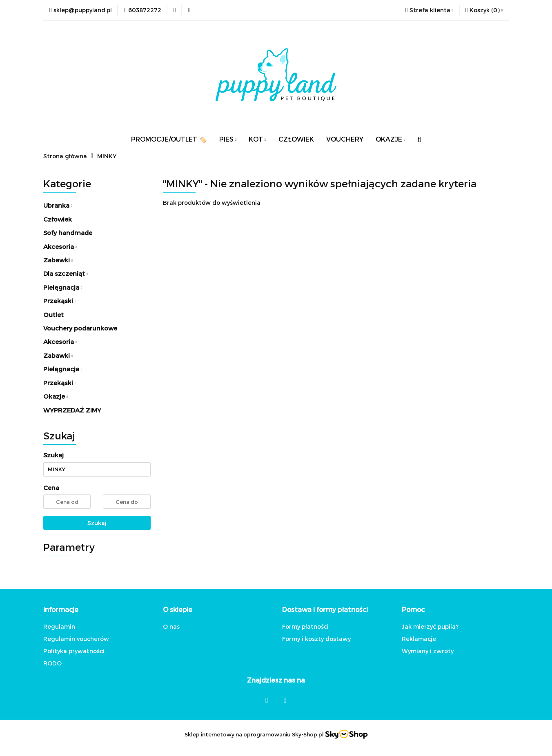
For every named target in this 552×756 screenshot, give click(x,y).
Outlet (53, 315)
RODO (52, 663)
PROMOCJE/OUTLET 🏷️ (169, 139)
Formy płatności (305, 626)
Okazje (56, 396)
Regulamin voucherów (76, 639)
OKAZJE (391, 139)
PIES (228, 139)
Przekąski (60, 301)
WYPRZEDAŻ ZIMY (72, 410)
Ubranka (58, 205)
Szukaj (97, 523)
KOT (257, 139)
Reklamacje (419, 639)
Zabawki (58, 260)
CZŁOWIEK (296, 139)
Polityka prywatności (74, 651)
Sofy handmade (68, 233)
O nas (171, 626)
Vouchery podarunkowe (80, 328)
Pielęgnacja (63, 287)
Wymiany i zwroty (428, 651)
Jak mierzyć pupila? (430, 626)
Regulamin (59, 626)
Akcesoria (60, 246)
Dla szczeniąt (66, 273)
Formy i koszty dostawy (316, 639)
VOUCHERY (345, 139)
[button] (484, 10)
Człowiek (58, 219)
